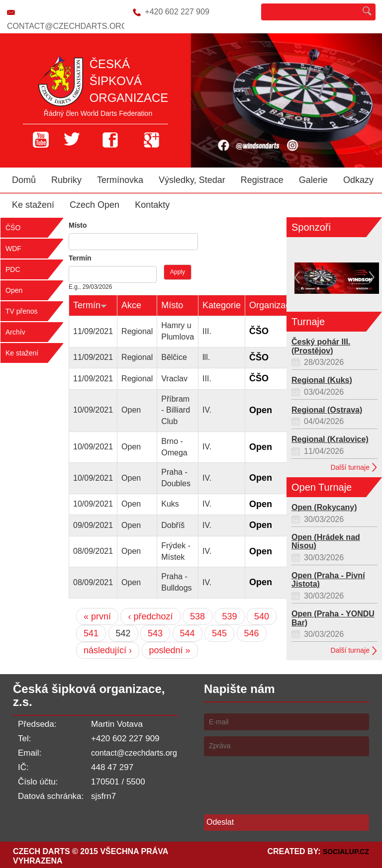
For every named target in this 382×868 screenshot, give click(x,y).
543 (155, 633)
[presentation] (280, 781)
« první (97, 616)
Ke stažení (33, 205)
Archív (15, 332)
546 (252, 633)
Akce (131, 305)
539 (229, 616)
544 (188, 633)
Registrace (262, 180)
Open (14, 290)
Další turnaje (350, 467)
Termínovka (120, 180)
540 (262, 616)
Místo (78, 225)
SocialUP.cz (346, 852)
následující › (108, 650)
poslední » (170, 650)
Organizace (272, 305)
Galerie (313, 180)
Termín (80, 258)
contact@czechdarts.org (67, 26)
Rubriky (66, 180)
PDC (13, 269)
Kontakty (152, 205)
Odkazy (358, 180)
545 (219, 633)
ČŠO (13, 228)
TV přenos (22, 311)
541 (91, 633)
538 (197, 616)
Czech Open (95, 205)
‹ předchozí (150, 616)
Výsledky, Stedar (192, 180)
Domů (24, 180)
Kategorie (222, 305)
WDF (13, 249)
